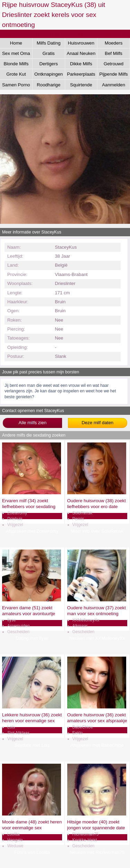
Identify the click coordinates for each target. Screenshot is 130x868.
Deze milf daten (97, 423)
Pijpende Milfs (114, 74)
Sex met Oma (16, 53)
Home (16, 43)
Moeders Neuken (114, 44)
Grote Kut (16, 74)
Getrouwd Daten (114, 65)
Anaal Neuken (81, 53)
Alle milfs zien (32, 423)
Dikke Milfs (81, 64)
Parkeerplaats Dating (81, 75)
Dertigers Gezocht (49, 65)
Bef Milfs (114, 53)
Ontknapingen (49, 74)
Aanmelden (114, 85)
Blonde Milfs (16, 64)
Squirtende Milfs (81, 86)
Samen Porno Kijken (16, 86)
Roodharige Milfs (49, 86)
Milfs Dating (49, 43)
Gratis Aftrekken (49, 55)
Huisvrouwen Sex (81, 44)
